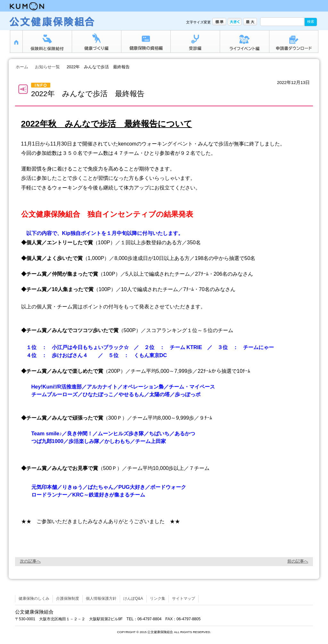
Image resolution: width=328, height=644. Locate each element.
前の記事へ (298, 561)
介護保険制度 (68, 598)
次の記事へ (30, 561)
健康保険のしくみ (34, 598)
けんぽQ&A (133, 598)
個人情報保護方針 (101, 598)
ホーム (22, 67)
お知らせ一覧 (47, 67)
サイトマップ (184, 598)
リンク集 (158, 598)
